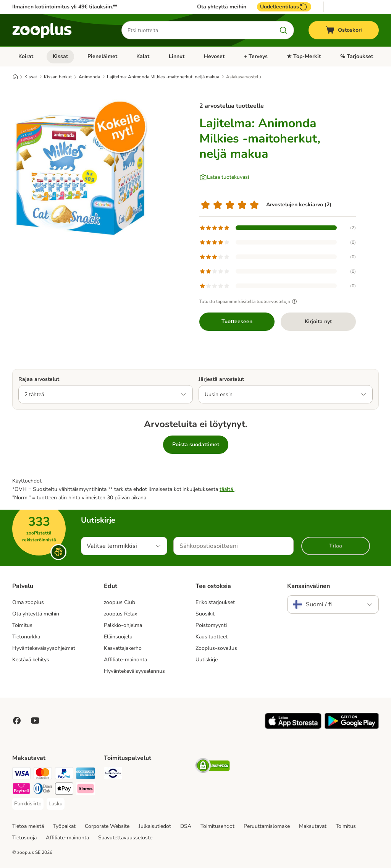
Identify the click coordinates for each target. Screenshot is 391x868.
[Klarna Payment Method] (86, 790)
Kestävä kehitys (31, 660)
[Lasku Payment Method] (56, 804)
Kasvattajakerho (123, 648)
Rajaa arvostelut (39, 379)
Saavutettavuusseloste (125, 838)
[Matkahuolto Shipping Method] (113, 775)
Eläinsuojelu (118, 637)
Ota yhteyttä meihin (222, 7)
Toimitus (22, 625)
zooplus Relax (120, 614)
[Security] (213, 767)
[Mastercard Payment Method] (43, 775)
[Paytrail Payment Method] (21, 790)
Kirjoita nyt (318, 321)
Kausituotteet (212, 637)
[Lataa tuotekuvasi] (224, 177)
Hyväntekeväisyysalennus (134, 671)
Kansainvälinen (309, 586)
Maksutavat (313, 826)
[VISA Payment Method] (21, 775)
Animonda (89, 77)
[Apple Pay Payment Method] (64, 790)
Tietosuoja (24, 838)
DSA (186, 826)
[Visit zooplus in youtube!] (35, 721)
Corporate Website (107, 826)
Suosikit (205, 614)
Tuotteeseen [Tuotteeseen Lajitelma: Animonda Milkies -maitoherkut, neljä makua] (237, 321)
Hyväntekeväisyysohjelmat (44, 648)
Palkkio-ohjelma (123, 625)
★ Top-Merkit (304, 56)
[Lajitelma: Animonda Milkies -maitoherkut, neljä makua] (85, 165)
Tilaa (336, 546)
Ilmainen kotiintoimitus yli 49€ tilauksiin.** (65, 7)
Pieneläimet (102, 56)
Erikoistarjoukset (215, 602)
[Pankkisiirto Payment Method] (28, 804)
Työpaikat (64, 826)
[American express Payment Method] (86, 775)
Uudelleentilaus (284, 7)
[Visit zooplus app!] (293, 727)
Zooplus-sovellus (216, 648)
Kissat (60, 56)
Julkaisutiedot (155, 826)
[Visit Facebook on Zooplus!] (17, 721)
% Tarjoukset (357, 56)
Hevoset (214, 56)
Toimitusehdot (217, 826)
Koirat (26, 56)
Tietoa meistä (28, 826)
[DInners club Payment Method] (43, 790)
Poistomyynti (211, 625)
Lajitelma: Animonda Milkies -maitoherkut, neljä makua (163, 77)
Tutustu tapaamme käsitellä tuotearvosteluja (249, 301)
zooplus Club (120, 602)
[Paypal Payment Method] (64, 775)
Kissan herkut (58, 77)
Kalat (143, 56)
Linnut (177, 56)
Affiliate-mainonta (125, 660)
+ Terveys (256, 56)
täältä (227, 489)
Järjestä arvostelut (221, 379)
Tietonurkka (26, 637)
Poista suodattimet (196, 445)
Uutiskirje (207, 660)
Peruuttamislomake (267, 826)
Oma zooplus (28, 602)
